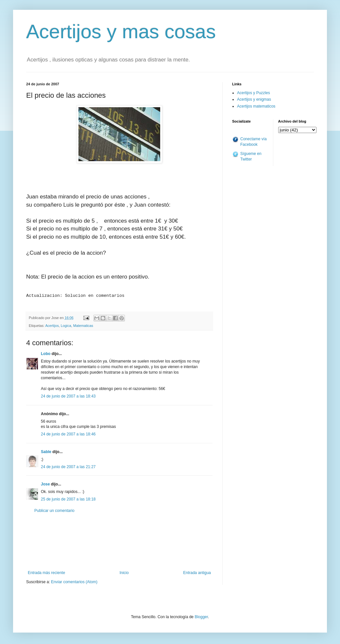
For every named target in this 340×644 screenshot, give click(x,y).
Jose (45, 482)
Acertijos (52, 324)
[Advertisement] (119, 540)
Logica (66, 324)
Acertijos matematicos (256, 106)
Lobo (46, 352)
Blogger (201, 615)
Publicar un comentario (54, 509)
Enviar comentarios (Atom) (74, 580)
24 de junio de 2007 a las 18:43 (68, 394)
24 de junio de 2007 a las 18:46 (68, 432)
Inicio (124, 570)
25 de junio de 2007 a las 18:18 (68, 497)
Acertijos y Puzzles (254, 93)
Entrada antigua (197, 570)
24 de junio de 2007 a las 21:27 (68, 465)
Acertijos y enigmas (254, 99)
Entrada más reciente (46, 570)
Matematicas (83, 324)
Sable (46, 450)
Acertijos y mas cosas (121, 32)
